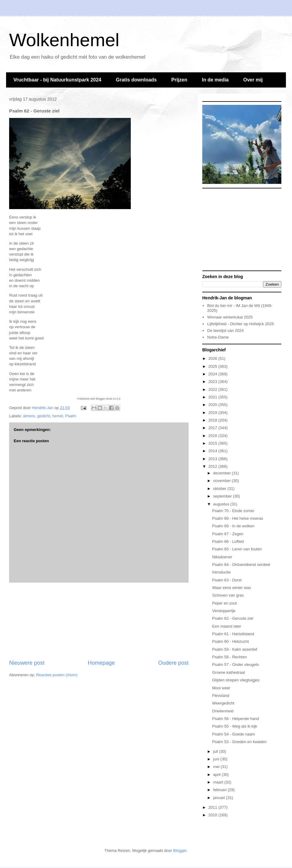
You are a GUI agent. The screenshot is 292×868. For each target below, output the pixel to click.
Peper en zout (224, 603)
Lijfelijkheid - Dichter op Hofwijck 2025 (240, 324)
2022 (213, 389)
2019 (213, 413)
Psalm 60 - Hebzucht (230, 641)
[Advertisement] (99, 621)
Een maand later (226, 626)
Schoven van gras (228, 595)
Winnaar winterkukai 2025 (230, 317)
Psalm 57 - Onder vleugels (235, 665)
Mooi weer (221, 688)
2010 (213, 815)
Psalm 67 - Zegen (228, 534)
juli (216, 751)
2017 (213, 428)
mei (217, 767)
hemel (58, 416)
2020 (213, 405)
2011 (213, 807)
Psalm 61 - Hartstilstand (233, 634)
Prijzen (179, 80)
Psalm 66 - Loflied (228, 541)
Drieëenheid (223, 711)
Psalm (71, 416)
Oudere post (173, 663)
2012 (213, 466)
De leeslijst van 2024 (225, 331)
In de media (215, 80)
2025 (213, 366)
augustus (222, 504)
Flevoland (221, 696)
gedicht (44, 416)
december (222, 473)
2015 (213, 443)
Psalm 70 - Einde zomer (233, 511)
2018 (213, 420)
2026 (213, 358)
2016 (213, 436)
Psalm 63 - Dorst (227, 580)
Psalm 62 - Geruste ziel (233, 618)
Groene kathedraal (228, 672)
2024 (213, 374)
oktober (220, 489)
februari (221, 790)
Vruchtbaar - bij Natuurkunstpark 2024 (57, 80)
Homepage (101, 663)
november (222, 481)
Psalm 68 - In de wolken (233, 526)
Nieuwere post (27, 663)
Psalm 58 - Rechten (229, 657)
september (223, 496)
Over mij (253, 80)
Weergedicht (223, 703)
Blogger (180, 851)
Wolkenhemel (64, 40)
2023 (213, 382)
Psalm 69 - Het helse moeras (238, 518)
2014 (213, 451)
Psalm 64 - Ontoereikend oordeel (241, 565)
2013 (213, 459)
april (217, 775)
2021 (213, 397)
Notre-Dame (218, 337)
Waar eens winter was (231, 588)
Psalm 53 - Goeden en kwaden (239, 742)
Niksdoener (222, 557)
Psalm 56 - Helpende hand (235, 719)
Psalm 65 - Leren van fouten (237, 549)
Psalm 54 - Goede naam (233, 734)
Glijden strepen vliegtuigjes (236, 680)
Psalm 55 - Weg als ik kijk (235, 726)
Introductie (221, 572)
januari (220, 798)
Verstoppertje (224, 611)
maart (219, 782)
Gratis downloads (136, 80)
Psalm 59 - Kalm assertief (235, 649)
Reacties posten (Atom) (57, 675)
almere (29, 416)
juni (217, 759)
